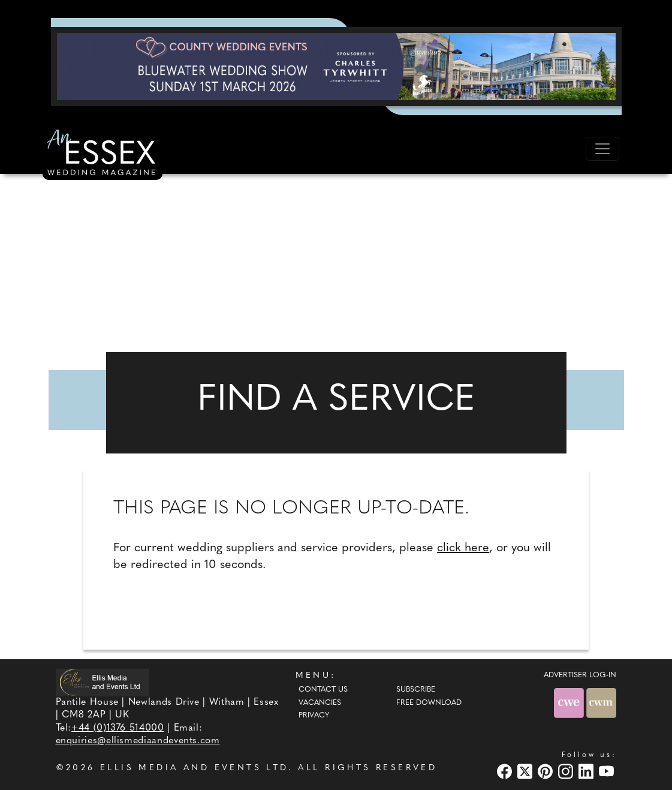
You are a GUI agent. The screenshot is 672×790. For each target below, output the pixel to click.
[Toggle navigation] (602, 149)
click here (463, 548)
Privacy (314, 716)
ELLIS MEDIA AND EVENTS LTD (194, 768)
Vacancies (320, 703)
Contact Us (323, 690)
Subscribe (416, 690)
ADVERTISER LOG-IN (580, 675)
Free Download (429, 703)
